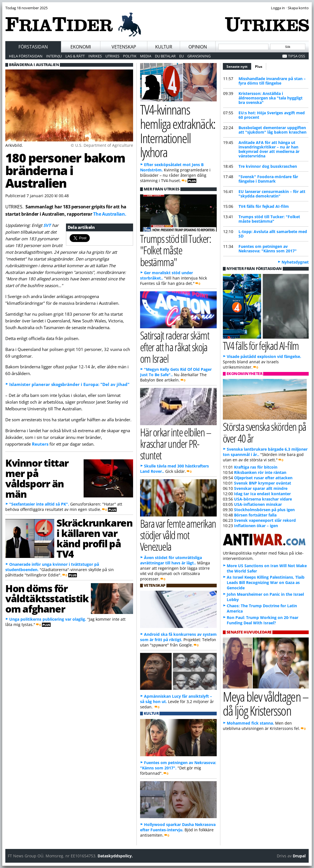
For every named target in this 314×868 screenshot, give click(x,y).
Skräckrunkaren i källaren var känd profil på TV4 (94, 538)
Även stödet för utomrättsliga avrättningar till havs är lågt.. (171, 560)
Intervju (54, 56)
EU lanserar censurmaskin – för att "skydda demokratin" (272, 194)
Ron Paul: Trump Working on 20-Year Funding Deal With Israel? (263, 620)
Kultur (164, 47)
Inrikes (95, 56)
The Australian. (110, 214)
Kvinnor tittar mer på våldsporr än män (37, 478)
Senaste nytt (239, 66)
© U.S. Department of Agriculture (102, 145)
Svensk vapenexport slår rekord (265, 520)
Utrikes (112, 56)
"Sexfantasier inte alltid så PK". (39, 504)
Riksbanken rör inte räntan (260, 472)
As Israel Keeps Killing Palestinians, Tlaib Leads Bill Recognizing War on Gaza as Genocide (266, 582)
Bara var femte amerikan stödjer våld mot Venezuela (178, 535)
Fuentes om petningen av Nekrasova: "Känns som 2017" (268, 249)
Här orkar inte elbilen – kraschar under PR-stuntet (176, 444)
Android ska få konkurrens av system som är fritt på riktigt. (178, 637)
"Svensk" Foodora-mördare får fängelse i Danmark (268, 179)
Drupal (299, 856)
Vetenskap (124, 47)
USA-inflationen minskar (258, 504)
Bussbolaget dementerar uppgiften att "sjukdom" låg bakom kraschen (272, 130)
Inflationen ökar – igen (256, 526)
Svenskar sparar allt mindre (261, 488)
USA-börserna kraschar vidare (263, 499)
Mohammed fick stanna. (250, 723)
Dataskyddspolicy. (115, 856)
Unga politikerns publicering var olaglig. (48, 619)
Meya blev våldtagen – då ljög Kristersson (266, 704)
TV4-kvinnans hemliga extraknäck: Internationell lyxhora (178, 131)
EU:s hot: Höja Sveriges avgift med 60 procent (272, 115)
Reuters (40, 444)
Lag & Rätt (75, 56)
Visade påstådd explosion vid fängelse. (264, 356)
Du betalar (165, 56)
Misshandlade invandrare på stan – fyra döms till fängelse (272, 81)
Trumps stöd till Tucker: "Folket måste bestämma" (269, 219)
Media (146, 56)
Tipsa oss (297, 56)
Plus (259, 67)
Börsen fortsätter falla (255, 515)
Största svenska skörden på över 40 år (265, 432)
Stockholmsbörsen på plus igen (264, 510)
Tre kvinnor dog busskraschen (268, 166)
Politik (130, 56)
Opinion (198, 47)
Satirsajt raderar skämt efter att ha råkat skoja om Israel (175, 347)
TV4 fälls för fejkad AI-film (264, 206)
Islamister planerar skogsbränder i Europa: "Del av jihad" (69, 384)
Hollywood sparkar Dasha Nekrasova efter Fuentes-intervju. (178, 827)
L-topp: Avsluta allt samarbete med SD (273, 234)
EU (181, 56)
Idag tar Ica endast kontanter (262, 494)
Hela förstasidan (26, 56)
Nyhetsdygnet (295, 262)
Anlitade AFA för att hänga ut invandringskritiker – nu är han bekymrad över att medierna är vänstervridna (269, 149)
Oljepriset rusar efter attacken (263, 478)
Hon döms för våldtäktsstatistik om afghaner (47, 599)
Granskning (199, 56)
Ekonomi (81, 47)
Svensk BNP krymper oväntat (263, 483)
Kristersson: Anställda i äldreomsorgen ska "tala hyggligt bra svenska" (271, 98)
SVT (48, 225)
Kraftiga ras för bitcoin (256, 467)
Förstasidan (33, 47)
